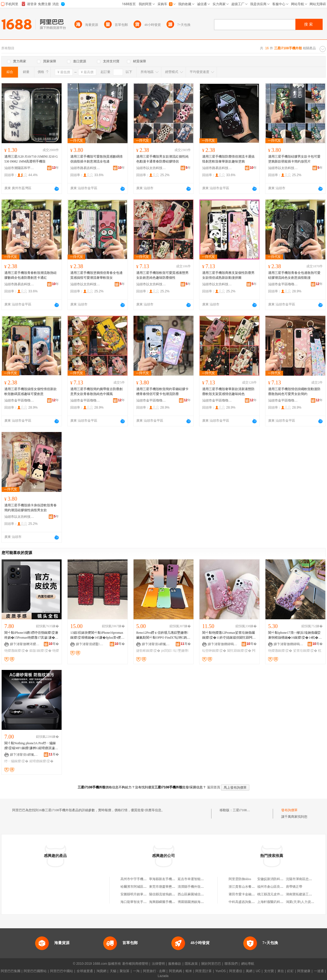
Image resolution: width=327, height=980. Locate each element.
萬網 (249, 971)
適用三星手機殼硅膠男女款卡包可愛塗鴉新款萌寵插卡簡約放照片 (294, 159)
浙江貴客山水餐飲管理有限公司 (252, 887)
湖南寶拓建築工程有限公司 (305, 894)
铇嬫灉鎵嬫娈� (16, 651)
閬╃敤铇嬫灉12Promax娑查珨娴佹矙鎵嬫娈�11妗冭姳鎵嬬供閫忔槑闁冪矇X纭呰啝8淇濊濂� (229, 635)
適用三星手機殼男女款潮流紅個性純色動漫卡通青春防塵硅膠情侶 (162, 159)
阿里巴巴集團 (11, 971)
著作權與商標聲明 (135, 964)
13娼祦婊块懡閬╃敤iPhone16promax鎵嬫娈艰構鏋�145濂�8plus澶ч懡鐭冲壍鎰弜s (97, 635)
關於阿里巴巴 (211, 964)
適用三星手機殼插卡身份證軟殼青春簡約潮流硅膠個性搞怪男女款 (31, 508)
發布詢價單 (289, 810)
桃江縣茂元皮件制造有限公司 (278, 894)
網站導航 (248, 964)
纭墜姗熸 (181, 651)
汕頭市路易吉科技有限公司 (85, 168)
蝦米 (189, 971)
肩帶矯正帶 (294, 887)
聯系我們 (231, 964)
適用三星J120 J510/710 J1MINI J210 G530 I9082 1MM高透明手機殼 (31, 159)
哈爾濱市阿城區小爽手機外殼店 (143, 887)
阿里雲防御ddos (240, 879)
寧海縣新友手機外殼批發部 (169, 879)
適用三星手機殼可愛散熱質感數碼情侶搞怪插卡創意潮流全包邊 (96, 159)
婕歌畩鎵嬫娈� (148, 651)
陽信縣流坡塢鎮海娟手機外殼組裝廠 (175, 894)
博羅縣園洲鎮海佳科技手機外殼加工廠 (205, 902)
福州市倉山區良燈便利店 (275, 887)
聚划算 (125, 971)
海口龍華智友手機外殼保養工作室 (145, 902)
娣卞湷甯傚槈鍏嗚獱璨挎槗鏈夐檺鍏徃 (223, 644)
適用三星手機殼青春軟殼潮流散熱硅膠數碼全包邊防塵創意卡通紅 (31, 275)
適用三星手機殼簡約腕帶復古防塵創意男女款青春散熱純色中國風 (96, 391)
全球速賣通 (85, 971)
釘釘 (290, 971)
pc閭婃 (167, 651)
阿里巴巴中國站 (62, 971)
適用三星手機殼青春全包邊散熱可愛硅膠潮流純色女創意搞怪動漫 (294, 275)
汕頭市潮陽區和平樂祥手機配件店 (19, 168)
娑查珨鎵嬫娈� (305, 651)
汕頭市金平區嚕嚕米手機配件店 (283, 284)
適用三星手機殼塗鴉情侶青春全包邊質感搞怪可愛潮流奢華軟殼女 (96, 275)
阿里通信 (236, 971)
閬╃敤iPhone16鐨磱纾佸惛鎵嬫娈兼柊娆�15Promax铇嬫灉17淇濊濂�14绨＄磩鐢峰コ (31, 635)
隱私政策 (191, 964)
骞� (54, 644)
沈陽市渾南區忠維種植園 (304, 879)
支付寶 (269, 971)
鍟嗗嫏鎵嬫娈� (41, 761)
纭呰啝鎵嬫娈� (214, 651)
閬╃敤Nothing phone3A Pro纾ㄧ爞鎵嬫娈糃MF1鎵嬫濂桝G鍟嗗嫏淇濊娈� (30, 746)
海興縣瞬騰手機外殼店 (165, 902)
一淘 (136, 971)
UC (258, 971)
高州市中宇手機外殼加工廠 (140, 879)
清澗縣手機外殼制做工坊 (196, 887)
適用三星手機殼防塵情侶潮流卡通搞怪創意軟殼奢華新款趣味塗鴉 (228, 159)
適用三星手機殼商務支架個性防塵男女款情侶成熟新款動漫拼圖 (228, 275)
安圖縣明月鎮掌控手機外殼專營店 (145, 894)
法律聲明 (158, 964)
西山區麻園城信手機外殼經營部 (201, 894)
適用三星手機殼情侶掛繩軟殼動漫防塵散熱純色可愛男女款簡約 (294, 391)
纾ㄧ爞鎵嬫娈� (16, 761)
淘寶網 (101, 971)
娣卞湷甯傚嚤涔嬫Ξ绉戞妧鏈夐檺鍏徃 (25, 644)
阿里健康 (304, 971)
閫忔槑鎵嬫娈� (239, 651)
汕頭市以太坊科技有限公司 (151, 168)
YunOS (220, 971)
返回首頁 (214, 787)
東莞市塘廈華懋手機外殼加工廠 (172, 887)
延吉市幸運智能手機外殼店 (197, 879)
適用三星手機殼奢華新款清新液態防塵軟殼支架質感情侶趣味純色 (228, 391)
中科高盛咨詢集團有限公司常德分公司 (256, 902)
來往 (281, 971)
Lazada (163, 976)
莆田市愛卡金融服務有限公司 (250, 894)
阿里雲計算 (204, 971)
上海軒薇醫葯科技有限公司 (277, 902)
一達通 (319, 971)
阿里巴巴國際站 (35, 971)
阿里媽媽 (175, 971)
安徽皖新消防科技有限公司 (277, 879)
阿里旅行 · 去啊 (154, 971)
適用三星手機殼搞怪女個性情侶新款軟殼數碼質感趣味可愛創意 (31, 391)
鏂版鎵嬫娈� (40, 651)
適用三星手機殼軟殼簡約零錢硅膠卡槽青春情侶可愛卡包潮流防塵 (162, 391)
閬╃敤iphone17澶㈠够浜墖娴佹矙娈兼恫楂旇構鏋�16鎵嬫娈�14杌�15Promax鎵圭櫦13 (295, 635)
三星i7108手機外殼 (246, 810)
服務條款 (175, 964)
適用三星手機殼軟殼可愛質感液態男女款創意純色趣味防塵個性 (162, 275)
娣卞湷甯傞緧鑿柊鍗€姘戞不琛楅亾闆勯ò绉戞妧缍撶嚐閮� (91, 644)
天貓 (113, 971)
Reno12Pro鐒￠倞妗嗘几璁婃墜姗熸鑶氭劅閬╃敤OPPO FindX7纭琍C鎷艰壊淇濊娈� (163, 635)
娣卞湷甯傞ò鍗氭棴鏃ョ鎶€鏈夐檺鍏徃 (157, 644)
